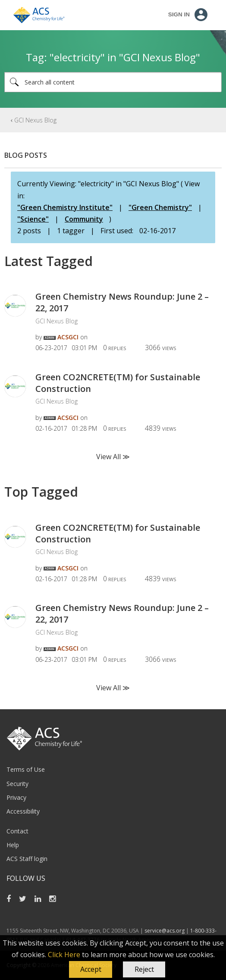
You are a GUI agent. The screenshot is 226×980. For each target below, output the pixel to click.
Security (17, 784)
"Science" (33, 219)
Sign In (179, 14)
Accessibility (23, 811)
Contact (17, 831)
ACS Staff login (27, 859)
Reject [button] (144, 969)
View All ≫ (113, 457)
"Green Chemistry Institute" (65, 207)
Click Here (64, 955)
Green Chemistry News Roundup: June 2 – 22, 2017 (122, 302)
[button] (91, 970)
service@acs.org (165, 931)
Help (13, 845)
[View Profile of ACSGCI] (68, 337)
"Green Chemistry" (160, 207)
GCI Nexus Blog (35, 120)
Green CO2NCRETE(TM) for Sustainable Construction (118, 383)
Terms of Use (26, 769)
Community (84, 219)
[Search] (113, 82)
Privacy (16, 797)
